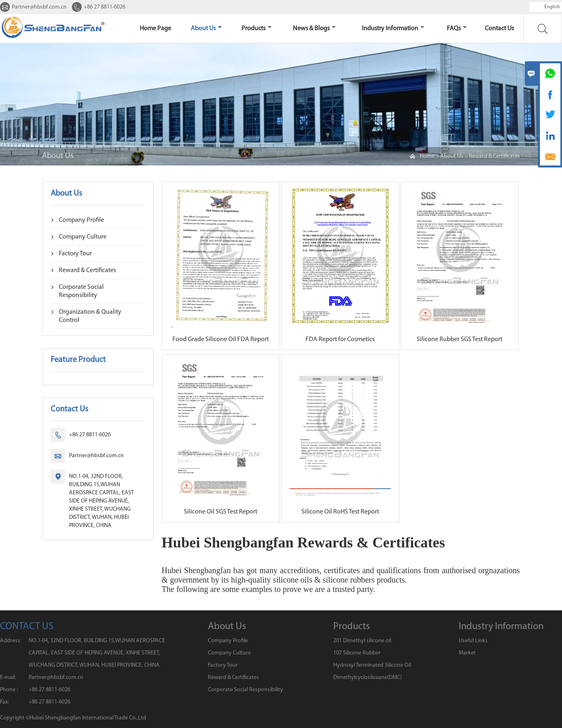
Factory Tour (75, 254)
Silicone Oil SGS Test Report (221, 512)
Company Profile (81, 220)
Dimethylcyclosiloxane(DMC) (368, 678)
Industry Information (393, 29)
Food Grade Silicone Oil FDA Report (221, 339)
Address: (11, 641)
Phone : (9, 690)
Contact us (499, 29)
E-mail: (8, 678)
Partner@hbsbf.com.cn (39, 7)
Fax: (4, 702)
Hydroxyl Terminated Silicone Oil (372, 665)
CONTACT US (27, 627)
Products (256, 29)
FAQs (457, 29)
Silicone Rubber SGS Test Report (459, 339)
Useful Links (473, 641)
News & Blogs (314, 29)
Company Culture (83, 237)
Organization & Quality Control (90, 316)
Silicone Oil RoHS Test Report (340, 512)
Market (467, 653)
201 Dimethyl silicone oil (362, 641)
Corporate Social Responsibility (81, 291)
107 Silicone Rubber (357, 653)
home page (155, 29)
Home (427, 156)
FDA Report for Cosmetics (340, 339)
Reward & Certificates (494, 156)
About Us (206, 29)
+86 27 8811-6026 (105, 7)
